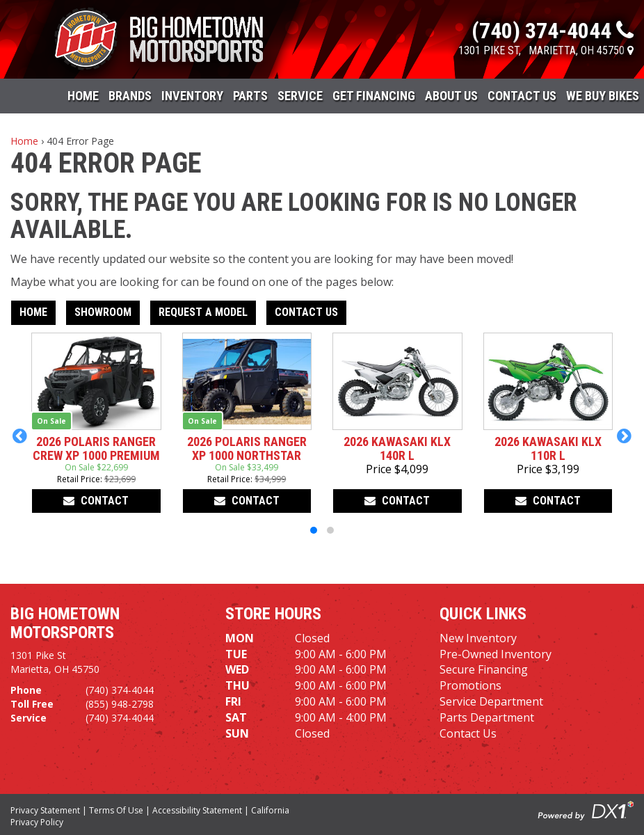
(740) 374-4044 (120, 690)
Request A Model (203, 312)
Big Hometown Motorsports (65, 623)
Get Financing (374, 96)
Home (83, 96)
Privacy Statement (45, 810)
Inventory (192, 96)
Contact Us (522, 96)
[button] (20, 436)
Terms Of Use (116, 810)
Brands (130, 96)
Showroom (103, 312)
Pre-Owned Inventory (496, 654)
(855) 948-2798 (120, 704)
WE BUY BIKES (603, 96)
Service (300, 96)
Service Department (491, 701)
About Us (451, 96)
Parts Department (487, 717)
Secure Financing (484, 669)
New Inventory (478, 638)
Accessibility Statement (197, 810)
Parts (250, 96)
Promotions (470, 685)
